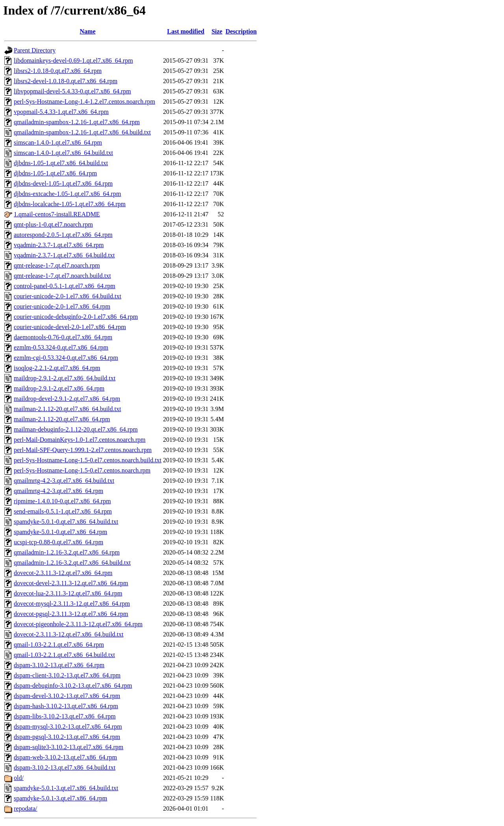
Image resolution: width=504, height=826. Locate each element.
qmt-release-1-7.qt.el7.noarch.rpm (57, 265)
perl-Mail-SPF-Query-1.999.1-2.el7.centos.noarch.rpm (83, 450)
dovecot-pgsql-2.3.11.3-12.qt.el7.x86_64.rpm (71, 614)
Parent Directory (35, 50)
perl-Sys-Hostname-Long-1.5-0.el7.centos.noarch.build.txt (88, 460)
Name (88, 31)
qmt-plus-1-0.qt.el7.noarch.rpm (53, 224)
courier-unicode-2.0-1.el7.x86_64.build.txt (68, 296)
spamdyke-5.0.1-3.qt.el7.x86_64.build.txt (66, 788)
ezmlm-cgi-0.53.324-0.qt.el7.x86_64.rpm (66, 358)
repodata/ (26, 808)
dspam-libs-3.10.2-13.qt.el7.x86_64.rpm (65, 716)
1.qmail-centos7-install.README (57, 214)
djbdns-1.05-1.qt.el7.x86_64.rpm (55, 173)
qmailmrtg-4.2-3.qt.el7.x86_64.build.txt (64, 481)
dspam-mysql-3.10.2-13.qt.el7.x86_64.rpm (68, 726)
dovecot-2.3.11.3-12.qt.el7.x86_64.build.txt (69, 634)
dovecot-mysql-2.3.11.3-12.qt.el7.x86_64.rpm (72, 604)
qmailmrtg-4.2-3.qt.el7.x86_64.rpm (58, 491)
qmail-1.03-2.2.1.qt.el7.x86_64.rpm (59, 645)
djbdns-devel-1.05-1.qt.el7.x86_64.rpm (63, 183)
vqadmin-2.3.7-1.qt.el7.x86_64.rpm (59, 245)
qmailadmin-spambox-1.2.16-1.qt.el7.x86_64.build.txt (82, 132)
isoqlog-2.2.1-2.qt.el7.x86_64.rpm (57, 368)
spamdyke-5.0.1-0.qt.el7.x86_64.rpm (60, 532)
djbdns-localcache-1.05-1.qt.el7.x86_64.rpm (70, 204)
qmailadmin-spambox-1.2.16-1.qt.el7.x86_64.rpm (77, 122)
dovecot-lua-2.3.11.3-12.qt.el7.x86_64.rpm (68, 593)
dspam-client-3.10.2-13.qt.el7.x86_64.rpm (67, 675)
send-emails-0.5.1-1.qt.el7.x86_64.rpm (63, 511)
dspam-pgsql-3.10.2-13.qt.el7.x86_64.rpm (67, 737)
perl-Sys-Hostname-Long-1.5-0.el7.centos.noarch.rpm (82, 470)
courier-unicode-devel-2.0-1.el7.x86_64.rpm (70, 327)
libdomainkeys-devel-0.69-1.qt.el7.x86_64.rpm (73, 60)
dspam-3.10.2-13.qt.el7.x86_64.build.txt (65, 767)
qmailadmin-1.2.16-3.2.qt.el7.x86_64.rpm (67, 552)
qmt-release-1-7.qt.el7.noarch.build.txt (62, 276)
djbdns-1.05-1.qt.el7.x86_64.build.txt (61, 163)
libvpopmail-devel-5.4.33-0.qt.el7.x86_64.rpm (72, 91)
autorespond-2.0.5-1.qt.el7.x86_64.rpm (63, 235)
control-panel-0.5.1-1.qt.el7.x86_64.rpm (65, 286)
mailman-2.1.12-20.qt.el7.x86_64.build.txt (67, 409)
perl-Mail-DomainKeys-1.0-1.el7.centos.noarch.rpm (80, 440)
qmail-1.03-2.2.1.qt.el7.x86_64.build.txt (64, 655)
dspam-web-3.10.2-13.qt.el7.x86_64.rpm (65, 757)
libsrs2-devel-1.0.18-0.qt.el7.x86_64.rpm (66, 81)
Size (217, 31)
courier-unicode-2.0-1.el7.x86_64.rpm (62, 306)
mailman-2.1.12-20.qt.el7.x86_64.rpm (62, 419)
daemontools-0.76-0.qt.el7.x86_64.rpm (63, 337)
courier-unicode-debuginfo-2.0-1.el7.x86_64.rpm (76, 317)
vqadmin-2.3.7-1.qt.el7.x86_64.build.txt (64, 255)
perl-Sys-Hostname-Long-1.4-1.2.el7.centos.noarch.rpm (84, 101)
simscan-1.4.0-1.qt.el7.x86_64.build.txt (63, 153)
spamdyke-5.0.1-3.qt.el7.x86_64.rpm (60, 798)
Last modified (186, 31)
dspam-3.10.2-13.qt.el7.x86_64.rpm (59, 665)
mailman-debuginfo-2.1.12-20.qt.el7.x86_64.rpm (76, 429)
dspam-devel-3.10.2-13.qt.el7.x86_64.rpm (67, 696)
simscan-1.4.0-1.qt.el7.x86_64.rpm (58, 142)
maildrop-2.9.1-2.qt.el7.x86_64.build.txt (65, 378)
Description (241, 31)
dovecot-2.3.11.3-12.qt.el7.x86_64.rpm (63, 573)
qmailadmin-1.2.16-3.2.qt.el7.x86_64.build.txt (72, 563)
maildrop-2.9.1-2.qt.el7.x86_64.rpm (59, 388)
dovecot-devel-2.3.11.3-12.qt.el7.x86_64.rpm (71, 583)
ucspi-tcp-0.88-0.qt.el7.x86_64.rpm (58, 542)
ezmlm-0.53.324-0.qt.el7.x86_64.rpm (61, 347)
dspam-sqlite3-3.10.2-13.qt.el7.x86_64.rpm (69, 747)
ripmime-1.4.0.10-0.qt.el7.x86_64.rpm (62, 501)
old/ (19, 778)
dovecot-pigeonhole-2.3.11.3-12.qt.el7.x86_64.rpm (78, 624)
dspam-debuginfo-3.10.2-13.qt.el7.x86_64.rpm (73, 686)
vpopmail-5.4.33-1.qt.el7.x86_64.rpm (61, 112)
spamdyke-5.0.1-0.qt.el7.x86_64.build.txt (66, 522)
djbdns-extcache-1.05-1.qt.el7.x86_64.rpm (67, 194)
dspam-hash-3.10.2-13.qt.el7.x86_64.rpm (66, 706)
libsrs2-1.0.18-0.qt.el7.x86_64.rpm (58, 71)
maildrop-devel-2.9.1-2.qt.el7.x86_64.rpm (67, 399)
